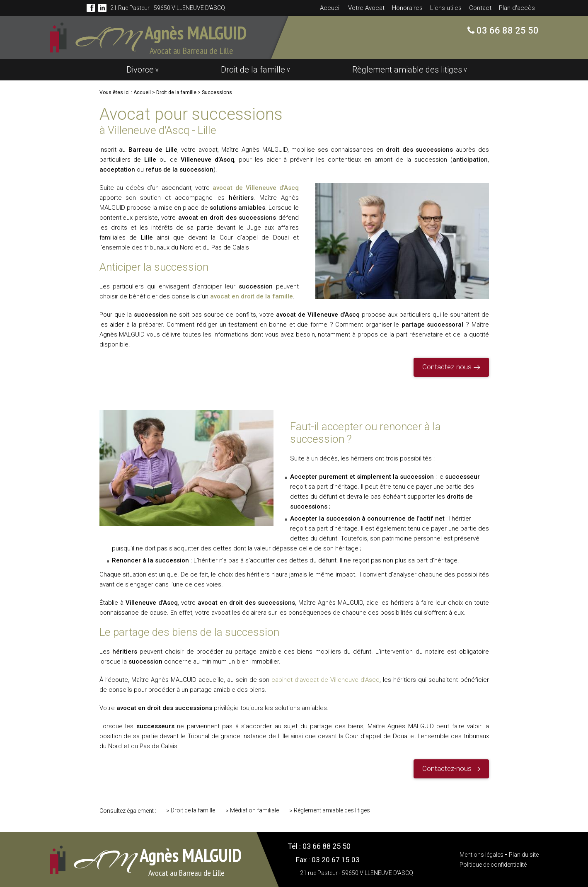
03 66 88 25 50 (507, 30)
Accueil (330, 8)
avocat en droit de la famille (252, 296)
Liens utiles (446, 8)
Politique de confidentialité (493, 865)
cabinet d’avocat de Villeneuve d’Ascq (325, 680)
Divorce (140, 70)
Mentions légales (482, 855)
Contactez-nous (447, 367)
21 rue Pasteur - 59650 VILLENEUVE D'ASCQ (168, 8)
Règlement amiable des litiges (407, 70)
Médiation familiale (254, 810)
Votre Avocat (366, 8)
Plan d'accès (517, 8)
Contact (480, 8)
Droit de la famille (253, 70)
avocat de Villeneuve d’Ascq (255, 188)
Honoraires (407, 8)
